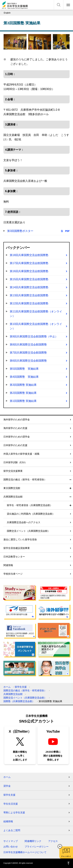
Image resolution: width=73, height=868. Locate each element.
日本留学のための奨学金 (17, 437)
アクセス (53, 841)
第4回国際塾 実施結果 (24, 377)
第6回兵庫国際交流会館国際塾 (28, 361)
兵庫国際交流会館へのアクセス (24, 522)
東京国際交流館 (12, 488)
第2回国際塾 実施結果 (23, 393)
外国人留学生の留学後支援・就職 (21, 454)
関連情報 (8, 565)
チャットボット (66, 856)
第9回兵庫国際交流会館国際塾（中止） (34, 336)
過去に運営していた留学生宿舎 (20, 539)
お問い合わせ (11, 847)
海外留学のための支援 (15, 428)
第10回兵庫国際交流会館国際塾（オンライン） (36, 326)
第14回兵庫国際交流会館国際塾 (29, 287)
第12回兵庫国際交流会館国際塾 (29, 303)
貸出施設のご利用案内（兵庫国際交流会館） (31, 514)
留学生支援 (21, 687)
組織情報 (8, 821)
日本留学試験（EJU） (15, 462)
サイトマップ (11, 841)
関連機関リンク (33, 841)
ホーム (7, 687)
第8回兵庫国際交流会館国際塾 (28, 345)
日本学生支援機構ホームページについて (25, 852)
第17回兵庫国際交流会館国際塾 (29, 263)
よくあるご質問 (12, 830)
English (7, 13)
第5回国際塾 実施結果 (24, 369)
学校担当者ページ (13, 574)
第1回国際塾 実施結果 (23, 401)
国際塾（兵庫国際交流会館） (19, 701)
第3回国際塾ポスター (20, 231)
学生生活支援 (11, 804)
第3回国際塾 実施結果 (23, 385)
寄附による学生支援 (14, 812)
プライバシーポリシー (37, 847)
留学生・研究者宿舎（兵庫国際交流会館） (30, 505)
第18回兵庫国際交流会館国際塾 (29, 255)
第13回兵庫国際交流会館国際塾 (29, 295)
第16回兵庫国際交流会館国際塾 (29, 271)
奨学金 (7, 786)
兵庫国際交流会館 (13, 497)
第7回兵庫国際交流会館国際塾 (28, 353)
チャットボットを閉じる (60, 846)
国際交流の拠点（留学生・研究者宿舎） (25, 479)
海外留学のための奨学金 (17, 420)
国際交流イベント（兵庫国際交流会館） (28, 531)
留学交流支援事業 (13, 471)
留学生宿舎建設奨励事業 (17, 548)
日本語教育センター (14, 557)
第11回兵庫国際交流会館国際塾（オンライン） (36, 314)
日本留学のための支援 (15, 445)
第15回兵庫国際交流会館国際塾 (29, 279)
